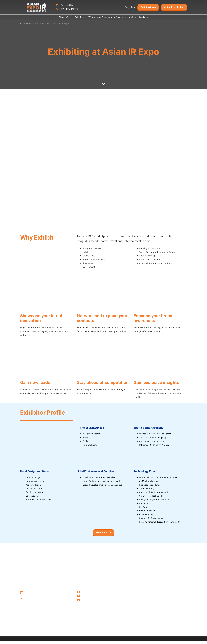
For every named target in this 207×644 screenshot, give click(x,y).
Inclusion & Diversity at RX (112, 633)
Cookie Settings (28, 623)
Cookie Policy (26, 620)
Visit (131, 20)
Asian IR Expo (86, 603)
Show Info (64, 20)
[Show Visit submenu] (136, 20)
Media (143, 20)
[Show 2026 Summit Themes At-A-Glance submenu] (125, 20)
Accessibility (158, 633)
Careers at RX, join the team (81, 633)
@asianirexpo (86, 599)
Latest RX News (56, 633)
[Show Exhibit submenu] (84, 20)
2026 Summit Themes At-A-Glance (106, 20)
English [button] (130, 10)
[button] (148, 10)
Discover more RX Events (33, 633)
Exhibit (78, 20)
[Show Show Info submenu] (71, 20)
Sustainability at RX (139, 633)
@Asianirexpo (86, 595)
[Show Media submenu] (148, 20)
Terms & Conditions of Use (33, 616)
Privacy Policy (27, 612)
